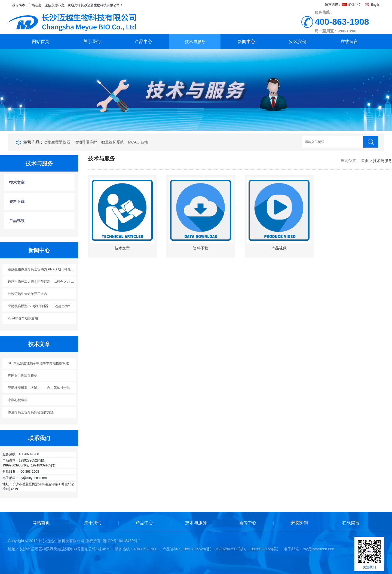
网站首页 (41, 42)
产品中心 (143, 42)
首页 (365, 161)
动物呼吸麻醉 (86, 142)
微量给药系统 (113, 142)
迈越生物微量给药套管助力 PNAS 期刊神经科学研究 (42, 269)
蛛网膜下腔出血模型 (23, 375)
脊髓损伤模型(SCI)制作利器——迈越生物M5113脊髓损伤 (42, 306)
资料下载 (17, 201)
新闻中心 (246, 42)
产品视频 (17, 221)
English (373, 5)
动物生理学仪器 (57, 142)
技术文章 (17, 182)
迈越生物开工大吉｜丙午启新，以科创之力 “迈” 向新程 (42, 282)
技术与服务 (195, 42)
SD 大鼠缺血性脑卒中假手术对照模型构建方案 (42, 363)
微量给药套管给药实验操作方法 (31, 412)
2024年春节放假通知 (23, 318)
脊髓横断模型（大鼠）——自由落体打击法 (39, 388)
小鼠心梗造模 (18, 400)
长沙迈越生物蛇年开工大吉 (27, 294)
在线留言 (349, 42)
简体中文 (352, 5)
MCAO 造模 (138, 142)
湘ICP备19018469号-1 (122, 541)
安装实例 (298, 42)
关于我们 (92, 42)
